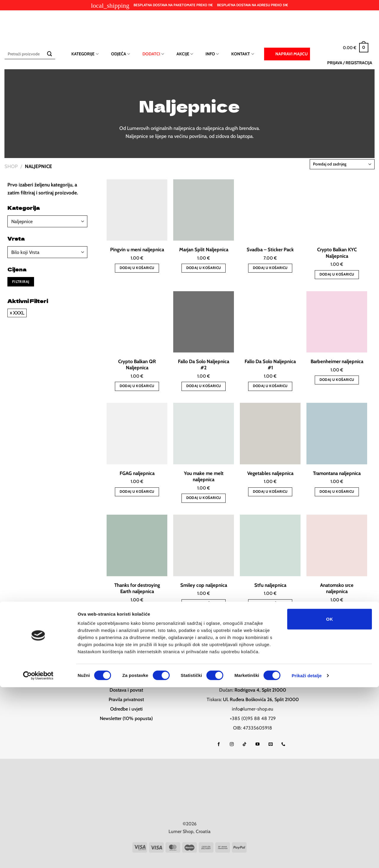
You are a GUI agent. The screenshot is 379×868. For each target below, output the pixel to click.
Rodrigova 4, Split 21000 (260, 689)
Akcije (185, 54)
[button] (356, 48)
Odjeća (121, 54)
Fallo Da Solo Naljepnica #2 (204, 365)
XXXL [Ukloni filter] (19, 313)
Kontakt (243, 54)
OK (329, 800)
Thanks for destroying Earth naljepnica (137, 588)
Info (212, 54)
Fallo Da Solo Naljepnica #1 (270, 365)
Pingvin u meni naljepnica (137, 249)
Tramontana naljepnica (337, 473)
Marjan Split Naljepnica (204, 249)
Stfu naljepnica (270, 585)
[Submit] (50, 54)
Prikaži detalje (307, 856)
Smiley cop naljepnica (204, 585)
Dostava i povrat (126, 689)
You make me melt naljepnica (204, 476)
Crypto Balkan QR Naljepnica (137, 365)
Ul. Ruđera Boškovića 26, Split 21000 (261, 699)
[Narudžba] (342, 164)
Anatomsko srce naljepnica (337, 588)
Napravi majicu (287, 54)
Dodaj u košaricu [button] (137, 268)
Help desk (126, 680)
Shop (11, 166)
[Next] (261, 633)
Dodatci (153, 54)
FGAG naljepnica (137, 473)
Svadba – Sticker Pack (270, 249)
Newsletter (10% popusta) (126, 718)
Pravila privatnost (126, 699)
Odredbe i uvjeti (126, 708)
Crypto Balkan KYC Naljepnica (337, 253)
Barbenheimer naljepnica (337, 361)
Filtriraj (21, 282)
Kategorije (85, 54)
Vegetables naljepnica (270, 473)
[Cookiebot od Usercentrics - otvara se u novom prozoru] (38, 856)
